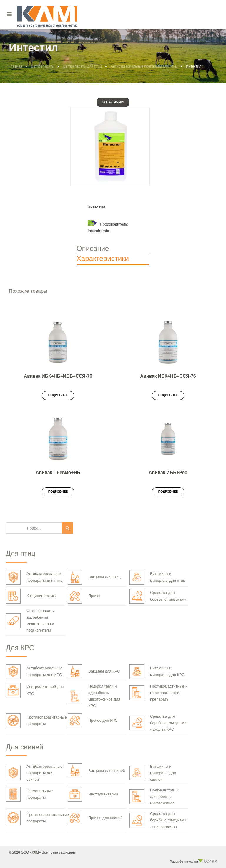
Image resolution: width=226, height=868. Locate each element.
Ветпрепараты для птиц (83, 66)
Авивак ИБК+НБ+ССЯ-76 (168, 376)
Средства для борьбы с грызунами (158, 596)
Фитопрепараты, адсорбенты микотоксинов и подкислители (31, 620)
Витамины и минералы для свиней (153, 773)
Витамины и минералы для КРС (157, 672)
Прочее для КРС (93, 721)
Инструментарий (93, 794)
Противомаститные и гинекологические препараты (158, 693)
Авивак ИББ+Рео (168, 472)
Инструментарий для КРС (35, 691)
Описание (93, 248)
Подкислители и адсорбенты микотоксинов (154, 797)
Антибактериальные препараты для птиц (144, 66)
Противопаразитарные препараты (36, 721)
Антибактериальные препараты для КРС (34, 672)
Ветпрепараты (43, 66)
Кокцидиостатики (31, 596)
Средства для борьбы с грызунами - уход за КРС (158, 723)
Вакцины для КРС (94, 672)
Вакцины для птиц (94, 577)
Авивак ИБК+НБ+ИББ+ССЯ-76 (58, 376)
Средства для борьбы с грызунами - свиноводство (158, 820)
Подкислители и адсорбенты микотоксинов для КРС (94, 696)
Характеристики (103, 258)
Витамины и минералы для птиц (157, 577)
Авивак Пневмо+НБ (58, 472)
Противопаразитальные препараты (37, 818)
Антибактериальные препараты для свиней (34, 773)
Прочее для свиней (95, 818)
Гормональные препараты (29, 794)
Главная (15, 66)
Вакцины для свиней (96, 771)
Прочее (85, 596)
